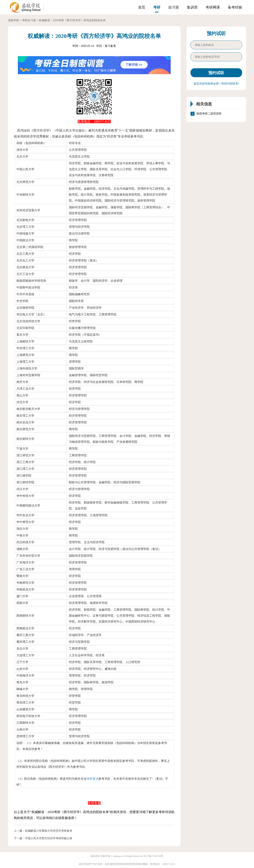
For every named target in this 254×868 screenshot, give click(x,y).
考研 (157, 7)
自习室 (174, 7)
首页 (142, 7)
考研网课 (213, 7)
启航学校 (13, 20)
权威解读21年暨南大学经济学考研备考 (49, 831)
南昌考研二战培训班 (209, 114)
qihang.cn (118, 856)
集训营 (192, 7)
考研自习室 (29, 20)
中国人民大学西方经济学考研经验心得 (49, 838)
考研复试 (92, 779)
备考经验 (235, 7)
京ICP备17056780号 (153, 856)
